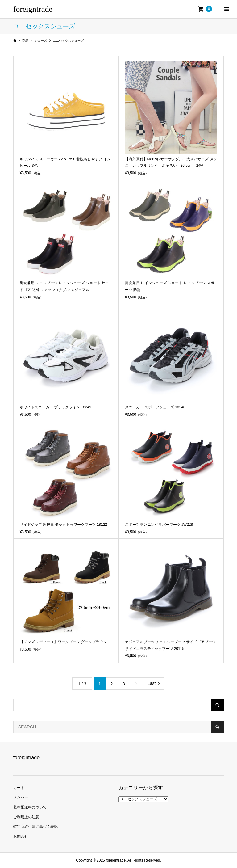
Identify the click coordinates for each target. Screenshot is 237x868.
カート (19, 788)
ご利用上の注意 (26, 817)
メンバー (21, 797)
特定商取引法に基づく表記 (35, 827)
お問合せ (21, 836)
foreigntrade (33, 9)
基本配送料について (30, 807)
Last (152, 683)
